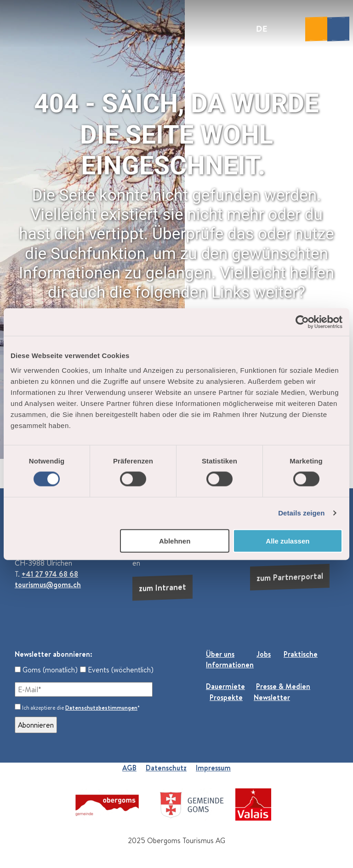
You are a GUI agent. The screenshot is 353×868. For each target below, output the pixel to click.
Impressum (213, 768)
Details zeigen (301, 513)
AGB (129, 768)
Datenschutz (166, 768)
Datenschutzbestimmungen (101, 708)
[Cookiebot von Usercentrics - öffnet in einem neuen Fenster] (302, 322)
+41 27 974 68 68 (50, 574)
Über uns (220, 654)
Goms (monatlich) (46, 670)
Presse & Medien (283, 686)
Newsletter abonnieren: (54, 654)
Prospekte (226, 697)
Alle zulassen (288, 541)
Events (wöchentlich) (117, 670)
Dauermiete (225, 686)
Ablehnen (175, 541)
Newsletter (272, 697)
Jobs (264, 654)
